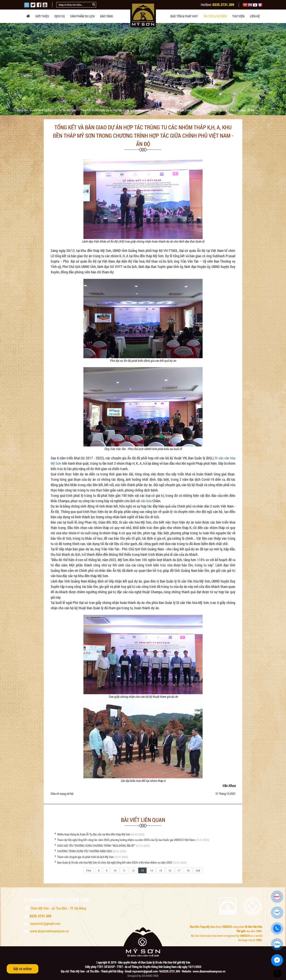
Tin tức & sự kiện (215, 16)
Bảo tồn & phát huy (184, 16)
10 (115, 870)
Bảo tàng (107, 16)
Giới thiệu (42, 16)
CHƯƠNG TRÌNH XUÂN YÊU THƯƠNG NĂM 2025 (85, 851)
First (89, 870)
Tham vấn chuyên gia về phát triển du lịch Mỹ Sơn (85, 857)
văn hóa (146, 501)
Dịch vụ (60, 16)
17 (179, 870)
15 (161, 870)
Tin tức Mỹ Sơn (67, 110)
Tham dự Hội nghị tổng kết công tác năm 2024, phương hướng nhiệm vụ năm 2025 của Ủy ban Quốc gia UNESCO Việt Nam (126, 840)
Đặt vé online (23, 969)
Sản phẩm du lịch (82, 16)
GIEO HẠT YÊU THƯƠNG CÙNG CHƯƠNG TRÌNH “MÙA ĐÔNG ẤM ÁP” (97, 846)
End (198, 870)
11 (124, 870)
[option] (143, 72)
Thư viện (238, 16)
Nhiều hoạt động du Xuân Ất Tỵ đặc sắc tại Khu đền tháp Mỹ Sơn (94, 834)
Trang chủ (22, 110)
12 (133, 870)
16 (170, 870)
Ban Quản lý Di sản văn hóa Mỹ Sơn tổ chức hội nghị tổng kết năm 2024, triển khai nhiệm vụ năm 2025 (115, 862)
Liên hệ (255, 16)
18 (188, 870)
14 (152, 870)
